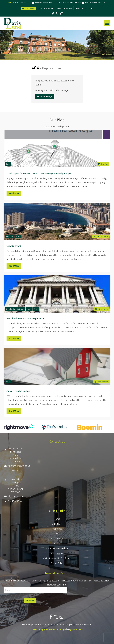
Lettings (10, 236)
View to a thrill (14, 246)
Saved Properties (64, 8)
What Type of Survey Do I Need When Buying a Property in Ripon (39, 173)
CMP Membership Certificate (57, 558)
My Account (80, 8)
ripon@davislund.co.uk (44, 3)
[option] (18, 429)
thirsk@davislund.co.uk (94, 3)
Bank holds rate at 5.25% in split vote (25, 318)
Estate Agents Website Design (49, 629)
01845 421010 (72, 3)
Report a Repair (46, 8)
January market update (18, 391)
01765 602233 (22, 3)
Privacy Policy (57, 563)
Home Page (45, 96)
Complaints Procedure (57, 548)
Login (92, 8)
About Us (57, 524)
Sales (8, 164)
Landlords (10, 309)
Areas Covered (57, 539)
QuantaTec (75, 629)
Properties (57, 529)
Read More (14, 193)
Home (57, 519)
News (29, 309)
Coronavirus (29, 8)
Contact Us (57, 543)
